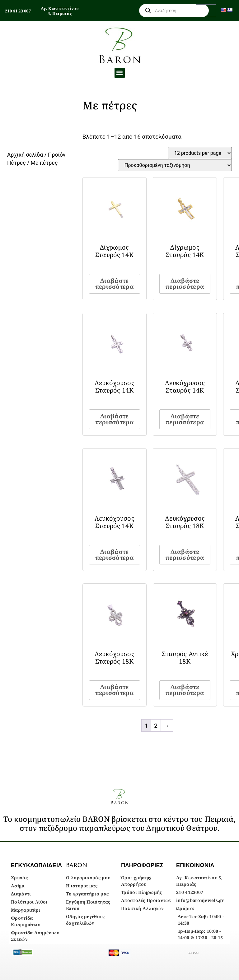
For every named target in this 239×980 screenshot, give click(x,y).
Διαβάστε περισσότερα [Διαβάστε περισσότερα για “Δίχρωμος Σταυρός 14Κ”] (115, 284)
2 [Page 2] (156, 726)
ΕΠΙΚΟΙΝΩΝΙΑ (195, 865)
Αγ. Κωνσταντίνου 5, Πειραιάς (60, 11)
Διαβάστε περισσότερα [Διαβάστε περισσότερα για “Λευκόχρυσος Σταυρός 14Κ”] (115, 419)
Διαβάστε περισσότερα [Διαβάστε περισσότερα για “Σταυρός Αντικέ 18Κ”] (185, 690)
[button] (120, 73)
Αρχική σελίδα (25, 155)
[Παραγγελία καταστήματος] (175, 165)
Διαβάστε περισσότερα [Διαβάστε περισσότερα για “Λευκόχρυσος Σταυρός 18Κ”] (185, 555)
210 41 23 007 (18, 11)
